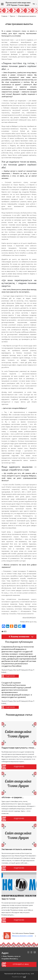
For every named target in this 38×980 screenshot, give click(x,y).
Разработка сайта (19, 977)
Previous (3, 936)
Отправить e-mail (21, 964)
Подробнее (10, 676)
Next (35, 936)
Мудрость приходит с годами (22, 936)
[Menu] (2, 4)
